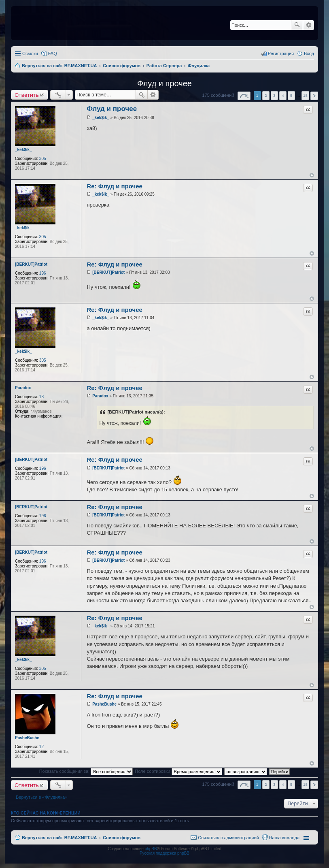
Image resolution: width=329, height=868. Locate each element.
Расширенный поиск (309, 25)
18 (41, 397)
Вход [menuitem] (309, 53)
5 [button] (291, 95)
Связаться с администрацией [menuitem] (228, 838)
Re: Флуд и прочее (115, 186)
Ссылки (30, 53)
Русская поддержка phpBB (164, 853)
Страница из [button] (244, 96)
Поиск (297, 25)
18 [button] (305, 95)
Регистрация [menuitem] (281, 53)
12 (41, 747)
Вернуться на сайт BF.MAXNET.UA (59, 838)
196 (43, 273)
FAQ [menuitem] (53, 53)
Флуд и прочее (164, 83)
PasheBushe (27, 738)
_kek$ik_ (23, 150)
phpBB (151, 849)
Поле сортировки (178, 771)
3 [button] (274, 95)
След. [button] (314, 96)
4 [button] (283, 95)
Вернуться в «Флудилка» (41, 797)
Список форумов (122, 838)
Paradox (23, 388)
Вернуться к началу (312, 175)
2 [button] (266, 95)
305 (43, 159)
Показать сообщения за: (86, 771)
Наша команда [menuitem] (284, 838)
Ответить (27, 95)
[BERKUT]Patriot (31, 264)
